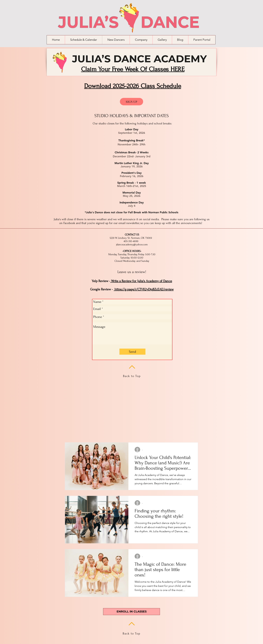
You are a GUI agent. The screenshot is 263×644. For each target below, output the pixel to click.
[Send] (132, 352)
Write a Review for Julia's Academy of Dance (141, 281)
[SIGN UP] (131, 102)
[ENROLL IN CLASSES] (131, 612)
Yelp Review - (101, 281)
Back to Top (132, 376)
